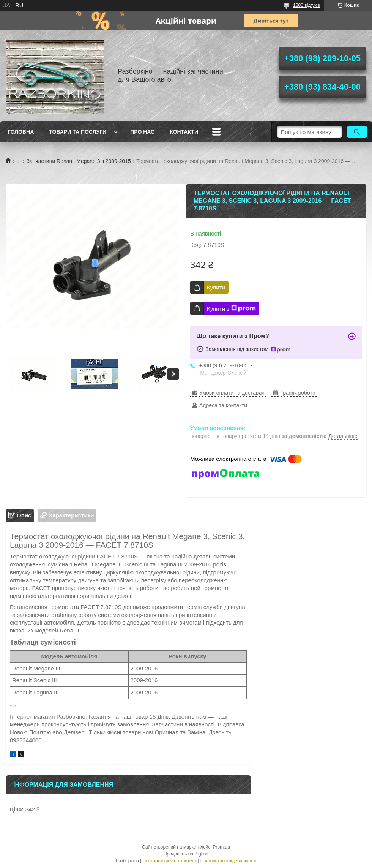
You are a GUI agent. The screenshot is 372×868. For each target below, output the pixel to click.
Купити (216, 287)
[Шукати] (357, 132)
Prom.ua (221, 847)
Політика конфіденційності (229, 861)
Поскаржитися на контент (169, 861)
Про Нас (142, 132)
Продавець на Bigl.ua (186, 854)
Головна (21, 132)
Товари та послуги (78, 132)
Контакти (184, 132)
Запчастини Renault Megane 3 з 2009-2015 (79, 161)
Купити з (231, 308)
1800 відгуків (307, 5)
